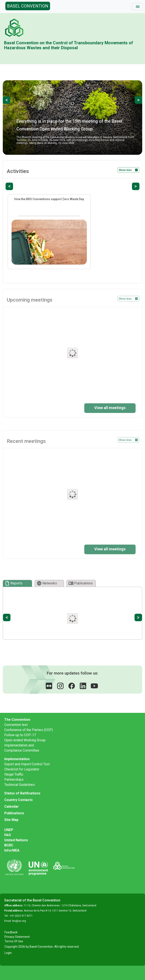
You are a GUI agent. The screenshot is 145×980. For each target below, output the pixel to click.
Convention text (16, 725)
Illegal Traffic (14, 774)
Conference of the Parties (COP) (29, 730)
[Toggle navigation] (138, 7)
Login (8, 953)
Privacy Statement (17, 937)
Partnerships (14, 780)
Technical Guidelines (20, 785)
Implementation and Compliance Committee (22, 748)
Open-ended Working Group (25, 740)
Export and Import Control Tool (27, 764)
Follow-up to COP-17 (20, 735)
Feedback (11, 932)
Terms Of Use (14, 941)
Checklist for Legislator (22, 769)
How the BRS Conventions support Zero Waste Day (49, 199)
